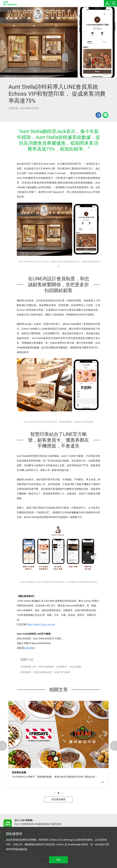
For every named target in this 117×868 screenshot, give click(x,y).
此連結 (27, 648)
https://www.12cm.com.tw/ (41, 624)
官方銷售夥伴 (47, 667)
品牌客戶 (62, 667)
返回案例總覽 (58, 799)
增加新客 (27, 672)
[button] (55, 793)
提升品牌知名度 (43, 672)
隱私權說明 (21, 849)
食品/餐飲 (76, 667)
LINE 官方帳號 (63, 672)
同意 (58, 860)
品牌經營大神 (29, 667)
